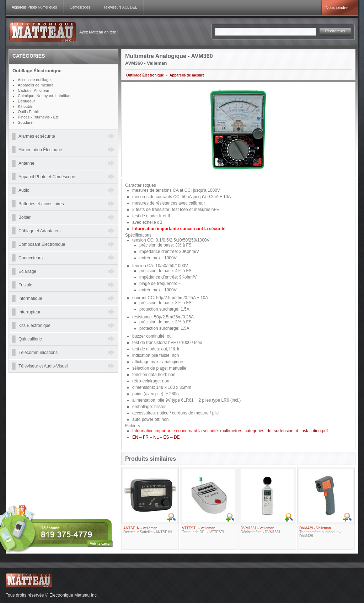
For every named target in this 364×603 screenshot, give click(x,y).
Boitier (25, 217)
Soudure (25, 122)
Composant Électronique (42, 244)
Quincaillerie (30, 339)
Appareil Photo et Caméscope (47, 177)
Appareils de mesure (187, 75)
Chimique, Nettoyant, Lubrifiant (45, 96)
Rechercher (335, 31)
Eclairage (27, 271)
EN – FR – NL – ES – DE (156, 437)
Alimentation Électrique (40, 150)
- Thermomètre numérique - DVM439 (320, 532)
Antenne (26, 163)
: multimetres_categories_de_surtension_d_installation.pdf (230, 431)
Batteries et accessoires (41, 204)
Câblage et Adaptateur (40, 231)
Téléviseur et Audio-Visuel (43, 366)
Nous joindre (337, 7)
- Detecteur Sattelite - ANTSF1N (148, 530)
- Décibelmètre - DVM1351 (261, 530)
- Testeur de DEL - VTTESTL (204, 530)
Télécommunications (38, 353)
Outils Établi (28, 112)
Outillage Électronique (145, 75)
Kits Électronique (34, 326)
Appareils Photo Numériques (34, 7)
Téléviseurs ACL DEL (120, 7)
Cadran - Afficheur (33, 90)
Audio (24, 190)
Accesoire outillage (34, 80)
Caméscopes (80, 7)
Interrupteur (30, 312)
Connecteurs (31, 258)
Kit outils (25, 106)
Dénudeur (26, 101)
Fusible (25, 285)
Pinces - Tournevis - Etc (38, 117)
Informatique (30, 298)
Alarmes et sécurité (37, 136)
